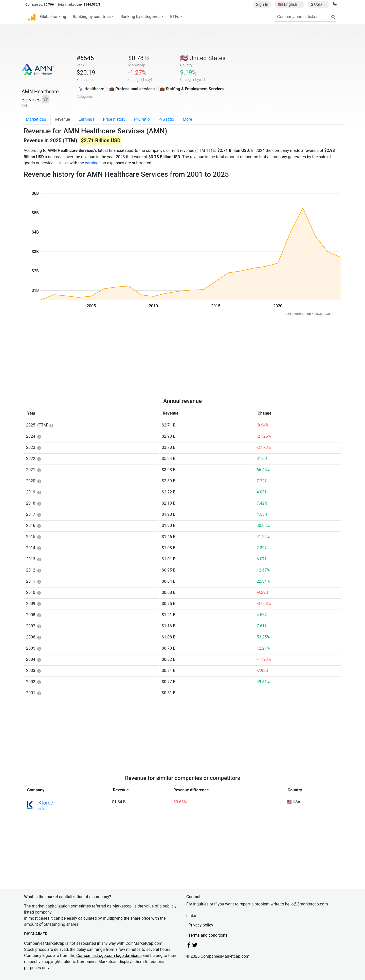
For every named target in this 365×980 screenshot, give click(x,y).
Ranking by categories (140, 17)
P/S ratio (166, 119)
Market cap (36, 119)
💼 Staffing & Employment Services (192, 89)
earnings (93, 163)
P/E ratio (142, 119)
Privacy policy (201, 925)
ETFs (175, 17)
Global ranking (53, 17)
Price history (114, 119)
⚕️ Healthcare (91, 89)
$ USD (317, 4)
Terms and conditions (208, 935)
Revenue (62, 119)
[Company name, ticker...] (305, 17)
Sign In (262, 4)
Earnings (86, 119)
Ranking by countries (92, 17)
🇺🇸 (288, 4)
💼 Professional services (132, 89)
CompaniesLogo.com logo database (109, 956)
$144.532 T (92, 4)
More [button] (187, 119)
